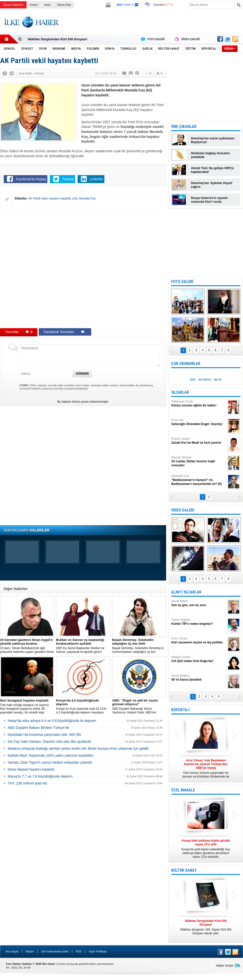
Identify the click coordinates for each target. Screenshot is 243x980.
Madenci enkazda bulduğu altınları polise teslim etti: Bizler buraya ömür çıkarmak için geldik (78, 748)
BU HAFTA (205, 380)
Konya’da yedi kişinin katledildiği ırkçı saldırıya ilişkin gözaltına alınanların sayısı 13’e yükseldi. (206, 849)
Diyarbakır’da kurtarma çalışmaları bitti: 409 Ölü (44, 735)
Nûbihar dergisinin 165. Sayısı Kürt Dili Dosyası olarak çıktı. (206, 927)
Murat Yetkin (199, 603)
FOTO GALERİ (182, 282)
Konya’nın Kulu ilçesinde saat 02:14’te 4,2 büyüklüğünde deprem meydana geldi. (83, 706)
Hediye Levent (199, 659)
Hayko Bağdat (199, 622)
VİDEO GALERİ (183, 510)
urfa (75, 198)
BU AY (218, 380)
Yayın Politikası (98, 951)
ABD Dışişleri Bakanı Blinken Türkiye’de (38, 728)
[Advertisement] (57, 268)
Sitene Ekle (64, 5)
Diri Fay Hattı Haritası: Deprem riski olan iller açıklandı (49, 742)
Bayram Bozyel (199, 461)
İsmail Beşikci (199, 678)
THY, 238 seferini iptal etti (27, 783)
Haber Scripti (225, 966)
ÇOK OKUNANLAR (186, 364)
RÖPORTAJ (180, 710)
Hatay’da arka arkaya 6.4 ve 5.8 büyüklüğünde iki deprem (52, 721)
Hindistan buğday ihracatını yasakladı (210, 155)
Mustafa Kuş (87, 198)
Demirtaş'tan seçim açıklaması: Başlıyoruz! (213, 140)
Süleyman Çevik (199, 404)
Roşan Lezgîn (199, 441)
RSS (78, 951)
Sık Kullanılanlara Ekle (55, 951)
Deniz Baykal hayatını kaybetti (31, 769)
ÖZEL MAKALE (183, 790)
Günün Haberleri (13, 5)
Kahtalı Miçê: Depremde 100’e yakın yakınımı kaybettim (51, 755)
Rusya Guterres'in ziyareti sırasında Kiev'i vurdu (209, 200)
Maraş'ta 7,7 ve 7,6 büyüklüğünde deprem (40, 776)
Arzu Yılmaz (199, 641)
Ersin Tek (199, 422)
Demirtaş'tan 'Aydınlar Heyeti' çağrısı (212, 185)
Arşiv (47, 5)
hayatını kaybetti (60, 198)
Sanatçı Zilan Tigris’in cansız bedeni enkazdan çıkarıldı (50, 762)
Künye (34, 5)
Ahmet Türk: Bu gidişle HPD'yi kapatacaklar (212, 170)
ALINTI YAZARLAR (186, 592)
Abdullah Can (199, 480)
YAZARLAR (180, 392)
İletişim (30, 951)
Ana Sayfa (12, 951)
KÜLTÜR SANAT (184, 870)
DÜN (193, 380)
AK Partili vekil (38, 198)
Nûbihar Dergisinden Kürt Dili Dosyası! (58, 39)
